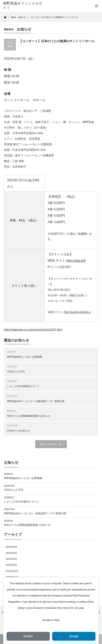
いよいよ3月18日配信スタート (23, 386)
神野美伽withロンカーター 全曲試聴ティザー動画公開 (36, 401)
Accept (74, 636)
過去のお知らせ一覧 (51, 444)
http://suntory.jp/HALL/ (77, 312)
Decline (28, 636)
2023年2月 (11, 553)
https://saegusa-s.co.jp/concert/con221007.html (33, 330)
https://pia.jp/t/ (76, 261)
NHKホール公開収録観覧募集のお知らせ (28, 416)
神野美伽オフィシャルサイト (23, 6)
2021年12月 (12, 571)
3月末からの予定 (16, 372)
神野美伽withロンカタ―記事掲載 (25, 357)
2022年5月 (11, 565)
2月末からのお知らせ (18, 431)
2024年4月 (11, 547)
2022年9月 (11, 559)
